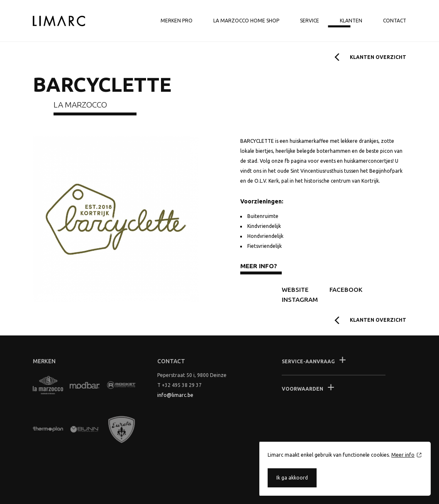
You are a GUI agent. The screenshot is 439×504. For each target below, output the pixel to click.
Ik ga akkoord (292, 478)
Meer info (403, 455)
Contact (395, 21)
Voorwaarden (302, 389)
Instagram (300, 300)
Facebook (346, 290)
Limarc (59, 21)
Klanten (351, 21)
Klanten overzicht (378, 57)
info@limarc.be (175, 395)
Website (295, 290)
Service (310, 21)
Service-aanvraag (308, 361)
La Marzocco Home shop (246, 21)
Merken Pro (177, 21)
